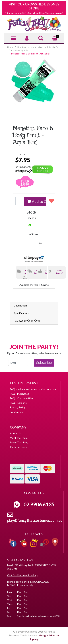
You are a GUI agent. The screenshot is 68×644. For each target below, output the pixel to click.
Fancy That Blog (19, 442)
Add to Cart (37, 201)
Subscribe (44, 363)
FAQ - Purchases (19, 394)
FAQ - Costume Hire (21, 398)
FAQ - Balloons (18, 403)
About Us (15, 433)
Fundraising (17, 412)
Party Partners (18, 447)
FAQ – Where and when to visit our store (33, 389)
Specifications (22, 313)
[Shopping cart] (55, 38)
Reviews (27, 321)
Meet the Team (19, 438)
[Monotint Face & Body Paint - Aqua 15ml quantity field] (18, 201)
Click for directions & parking (22, 575)
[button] (51, 201)
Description (20, 305)
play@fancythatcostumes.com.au (35, 520)
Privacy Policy (18, 407)
